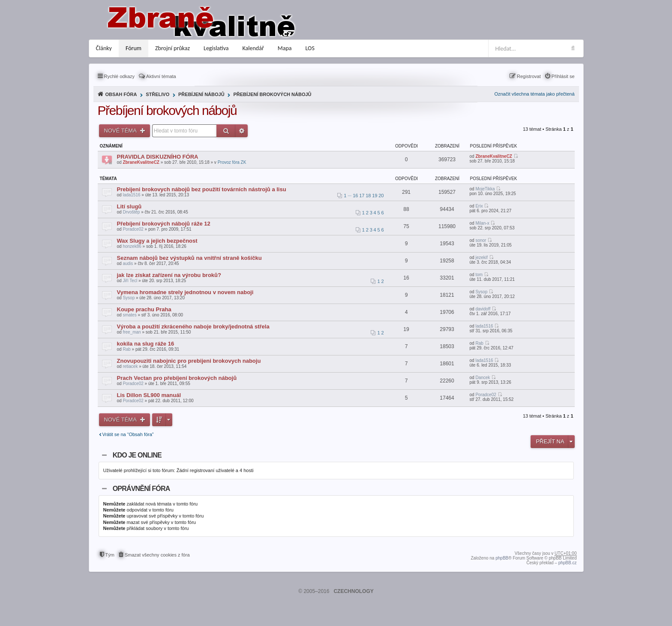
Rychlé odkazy (120, 76)
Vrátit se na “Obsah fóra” (128, 434)
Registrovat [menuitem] (529, 76)
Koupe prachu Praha (144, 309)
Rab (126, 349)
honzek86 (132, 246)
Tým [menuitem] (110, 555)
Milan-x (482, 223)
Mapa (285, 48)
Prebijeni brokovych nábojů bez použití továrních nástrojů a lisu (202, 189)
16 (355, 196)
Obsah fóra (121, 94)
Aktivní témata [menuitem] (161, 76)
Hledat (226, 131)
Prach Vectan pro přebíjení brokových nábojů (177, 378)
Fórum (133, 48)
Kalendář (253, 48)
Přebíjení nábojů (201, 94)
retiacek (130, 366)
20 (381, 196)
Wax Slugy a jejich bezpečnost (157, 241)
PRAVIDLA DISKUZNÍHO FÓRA (158, 157)
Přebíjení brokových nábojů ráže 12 (164, 224)
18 (368, 196)
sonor (481, 240)
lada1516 (131, 195)
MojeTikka (485, 189)
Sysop (129, 298)
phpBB (502, 558)
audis (128, 263)
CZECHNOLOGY (353, 591)
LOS (310, 48)
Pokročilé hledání (242, 131)
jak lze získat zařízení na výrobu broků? (169, 275)
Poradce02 (133, 229)
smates (129, 315)
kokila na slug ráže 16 (146, 344)
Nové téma (121, 131)
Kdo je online (137, 455)
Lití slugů (129, 206)
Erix (479, 206)
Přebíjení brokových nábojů (272, 94)
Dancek (483, 378)
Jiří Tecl (130, 281)
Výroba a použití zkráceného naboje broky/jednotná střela (193, 327)
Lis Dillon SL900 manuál (149, 395)
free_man (132, 332)
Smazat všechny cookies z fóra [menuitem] (157, 555)
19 (375, 196)
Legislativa (216, 48)
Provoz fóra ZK (232, 162)
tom (479, 275)
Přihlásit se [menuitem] (563, 76)
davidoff (483, 309)
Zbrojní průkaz (172, 48)
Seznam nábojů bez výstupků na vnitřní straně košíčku (189, 258)
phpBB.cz (568, 563)
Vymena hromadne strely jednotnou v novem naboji (185, 292)
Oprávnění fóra (141, 489)
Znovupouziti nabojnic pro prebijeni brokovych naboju (189, 361)
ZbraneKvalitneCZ (141, 162)
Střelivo (157, 94)
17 (362, 196)
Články (104, 48)
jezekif (481, 257)
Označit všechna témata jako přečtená (534, 94)
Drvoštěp (131, 212)
